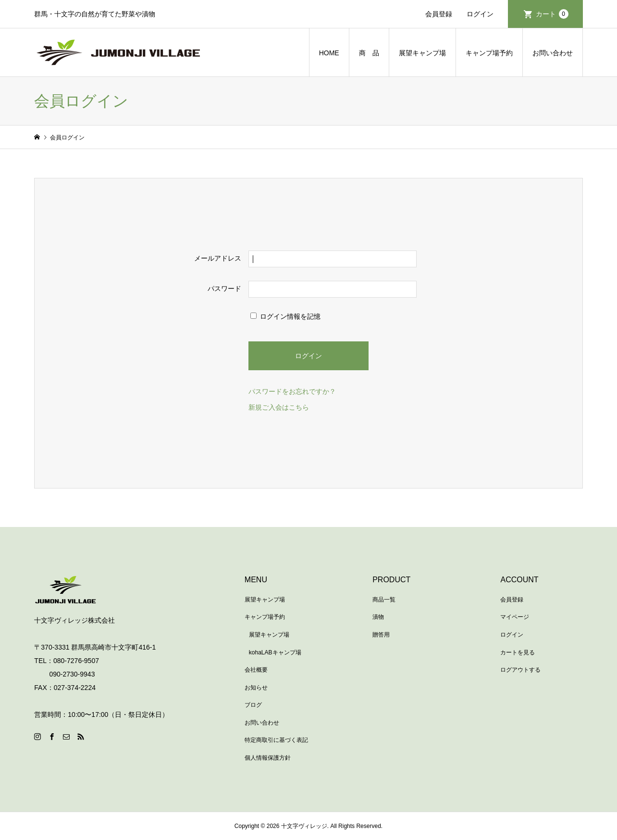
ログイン (480, 14)
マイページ (515, 617)
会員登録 (439, 14)
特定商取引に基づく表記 (276, 740)
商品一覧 (384, 600)
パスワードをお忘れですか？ (292, 391)
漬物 (378, 617)
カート (552, 14)
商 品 (369, 53)
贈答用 (381, 635)
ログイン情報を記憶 (285, 316)
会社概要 (256, 670)
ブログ (253, 705)
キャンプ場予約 (489, 53)
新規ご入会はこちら (279, 407)
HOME (329, 53)
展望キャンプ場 (422, 53)
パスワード (224, 288)
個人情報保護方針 (268, 758)
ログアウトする (520, 670)
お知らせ (256, 688)
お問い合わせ (553, 53)
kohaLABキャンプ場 (275, 652)
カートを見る (518, 652)
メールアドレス (218, 258)
